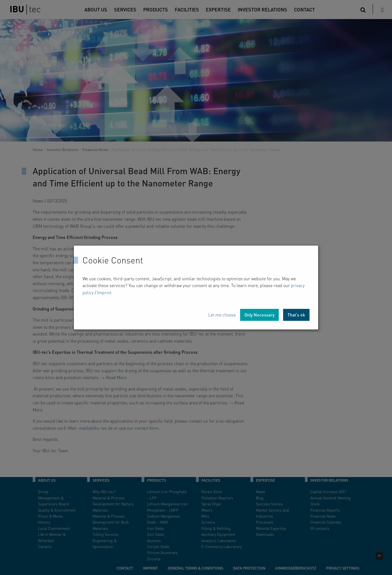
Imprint (104, 292)
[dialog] (196, 288)
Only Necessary (259, 315)
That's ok (296, 315)
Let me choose (222, 315)
